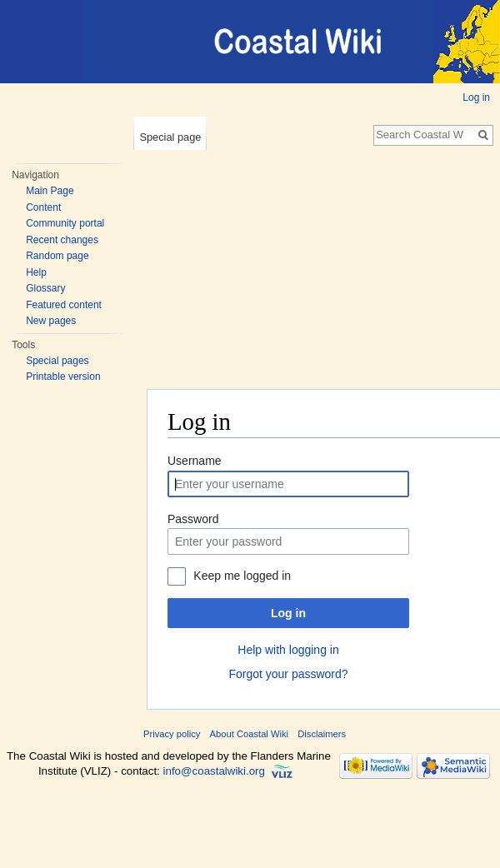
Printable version (63, 377)
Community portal (65, 223)
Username (195, 461)
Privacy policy (172, 734)
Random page (57, 256)
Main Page (50, 191)
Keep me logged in (242, 576)
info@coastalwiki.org (214, 771)
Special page (170, 137)
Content (43, 207)
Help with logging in (288, 650)
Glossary (45, 288)
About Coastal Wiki (250, 734)
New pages (51, 321)
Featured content (64, 305)
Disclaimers (322, 734)
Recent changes (62, 240)
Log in (476, 97)
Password (193, 519)
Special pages (57, 361)
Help (36, 272)
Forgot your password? (288, 674)
